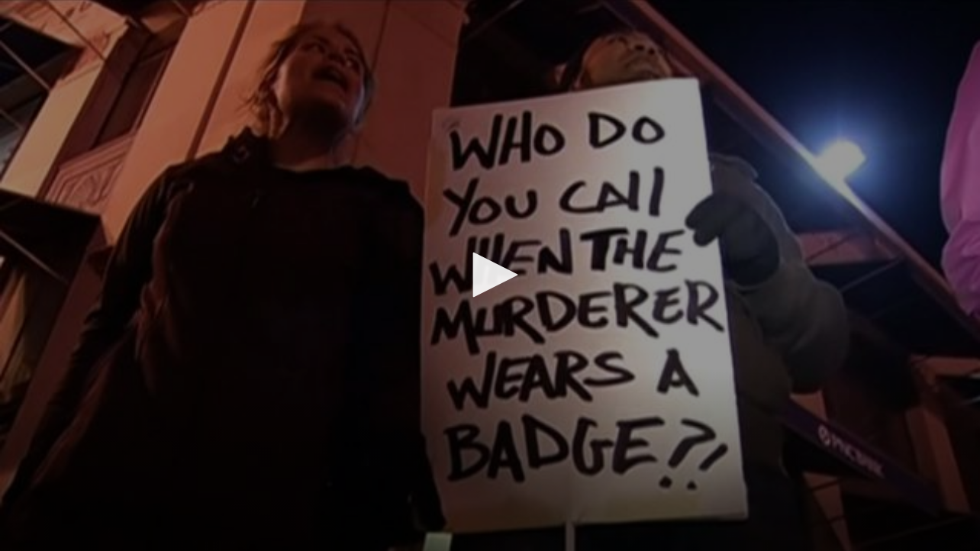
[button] (490, 275)
